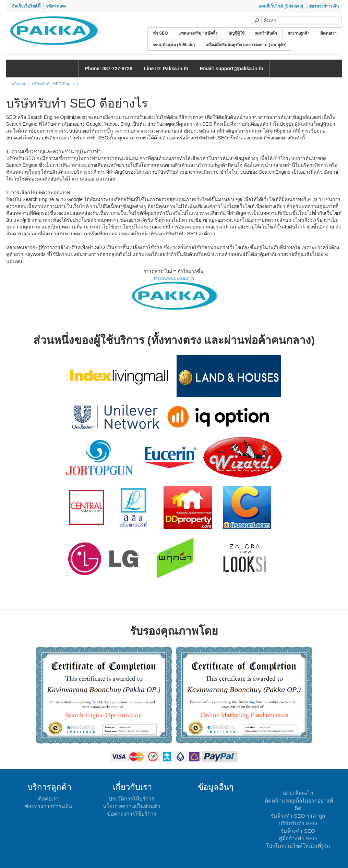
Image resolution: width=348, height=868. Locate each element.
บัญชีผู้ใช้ (236, 33)
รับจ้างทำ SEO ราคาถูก (298, 816)
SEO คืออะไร (298, 793)
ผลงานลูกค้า (299, 33)
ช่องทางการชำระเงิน (49, 806)
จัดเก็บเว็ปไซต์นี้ (26, 6)
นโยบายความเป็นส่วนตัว (132, 806)
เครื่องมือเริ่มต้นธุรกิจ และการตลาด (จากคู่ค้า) (246, 45)
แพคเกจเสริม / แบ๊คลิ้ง (198, 33)
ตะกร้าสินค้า (266, 33)
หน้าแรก (19, 84)
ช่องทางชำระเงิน (324, 6)
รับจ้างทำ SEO (298, 831)
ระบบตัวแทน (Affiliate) (174, 45)
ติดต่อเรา (328, 33)
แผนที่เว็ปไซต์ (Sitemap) (281, 6)
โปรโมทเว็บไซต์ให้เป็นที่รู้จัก (298, 846)
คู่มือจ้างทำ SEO (298, 838)
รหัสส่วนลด (56, 6)
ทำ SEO (160, 33)
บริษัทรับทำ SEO (298, 823)
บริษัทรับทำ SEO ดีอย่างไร (55, 84)
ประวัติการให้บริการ (131, 799)
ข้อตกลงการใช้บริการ (132, 814)
